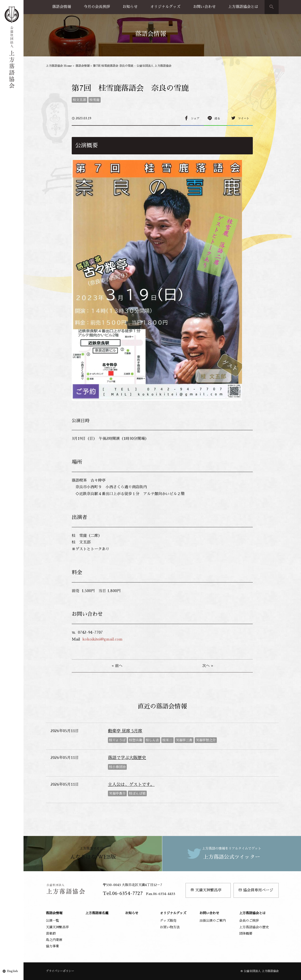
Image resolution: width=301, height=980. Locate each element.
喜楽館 (51, 933)
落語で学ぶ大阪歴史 (127, 758)
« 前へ (117, 666)
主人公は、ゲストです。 (131, 785)
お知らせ (130, 7)
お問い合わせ (204, 7)
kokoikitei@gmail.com (102, 639)
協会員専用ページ (256, 890)
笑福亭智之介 (206, 740)
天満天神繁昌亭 (206, 890)
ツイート (244, 118)
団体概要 (246, 933)
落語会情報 (62, 7)
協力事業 (52, 946)
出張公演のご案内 (213, 921)
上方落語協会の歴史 (254, 927)
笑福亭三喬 (184, 740)
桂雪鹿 (95, 100)
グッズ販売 (168, 921)
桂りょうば (117, 740)
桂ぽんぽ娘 (137, 793)
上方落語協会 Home (59, 66)
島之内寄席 (54, 940)
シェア (195, 118)
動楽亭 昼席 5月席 (125, 731)
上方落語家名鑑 (97, 913)
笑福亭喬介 (117, 793)
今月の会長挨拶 (97, 7)
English (12, 971)
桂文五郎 (79, 100)
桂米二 (167, 740)
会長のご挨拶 (249, 921)
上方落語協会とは (243, 7)
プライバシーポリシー (60, 971)
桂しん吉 (152, 740)
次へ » (208, 666)
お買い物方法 (170, 927)
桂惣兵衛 (136, 740)
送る (217, 118)
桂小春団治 (117, 767)
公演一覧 (52, 921)
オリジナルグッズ (165, 7)
